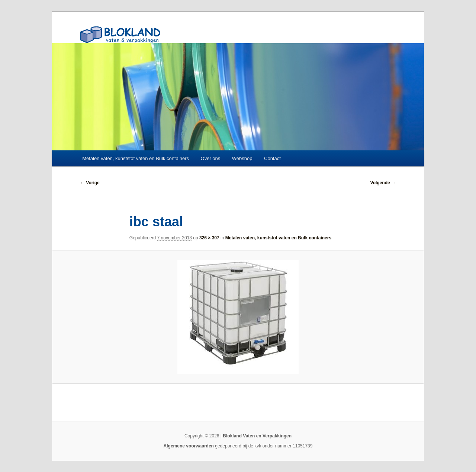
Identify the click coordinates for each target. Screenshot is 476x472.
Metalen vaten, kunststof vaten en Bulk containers (136, 158)
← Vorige (90, 183)
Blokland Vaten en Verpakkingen (257, 436)
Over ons (211, 158)
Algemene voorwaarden (189, 446)
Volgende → (383, 183)
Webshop (242, 158)
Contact (272, 158)
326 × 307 (209, 238)
